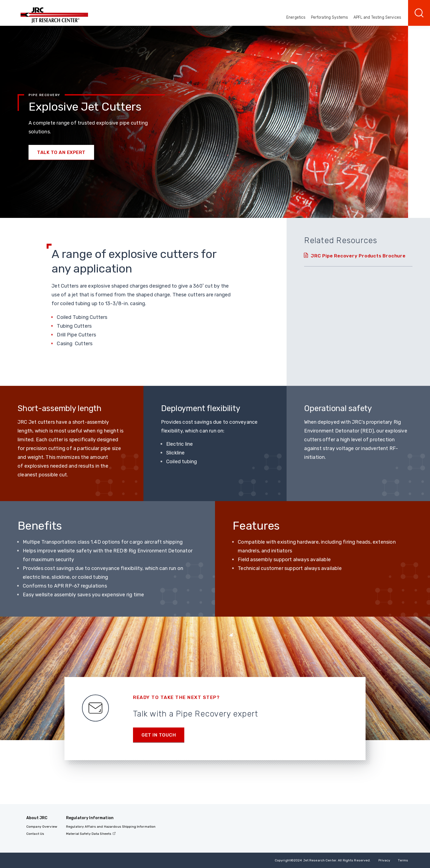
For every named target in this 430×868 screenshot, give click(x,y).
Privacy (384, 860)
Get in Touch (159, 735)
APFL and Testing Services (377, 17)
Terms (403, 860)
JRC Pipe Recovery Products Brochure (358, 256)
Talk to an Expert (61, 152)
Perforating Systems (330, 17)
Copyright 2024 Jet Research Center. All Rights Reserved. (323, 860)
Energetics (296, 17)
